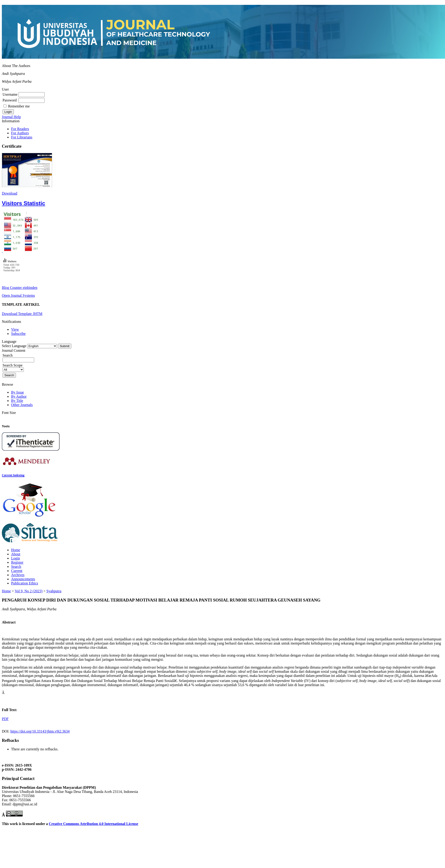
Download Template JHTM (22, 314)
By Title (17, 401)
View (15, 329)
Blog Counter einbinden (20, 288)
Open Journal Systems (18, 295)
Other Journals (22, 405)
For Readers (20, 129)
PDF (5, 719)
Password (10, 100)
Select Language (14, 346)
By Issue (18, 392)
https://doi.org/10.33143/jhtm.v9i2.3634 (40, 731)
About (16, 554)
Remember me (19, 106)
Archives (18, 575)
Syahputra (54, 591)
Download (10, 193)
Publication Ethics (25, 583)
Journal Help (11, 117)
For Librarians (22, 137)
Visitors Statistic (24, 203)
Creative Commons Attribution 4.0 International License (93, 824)
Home (16, 550)
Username (10, 94)
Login (15, 558)
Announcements (23, 579)
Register (17, 562)
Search (16, 567)
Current (17, 571)
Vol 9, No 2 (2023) (29, 591)
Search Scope (13, 367)
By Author (19, 396)
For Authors (20, 133)
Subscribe (18, 334)
